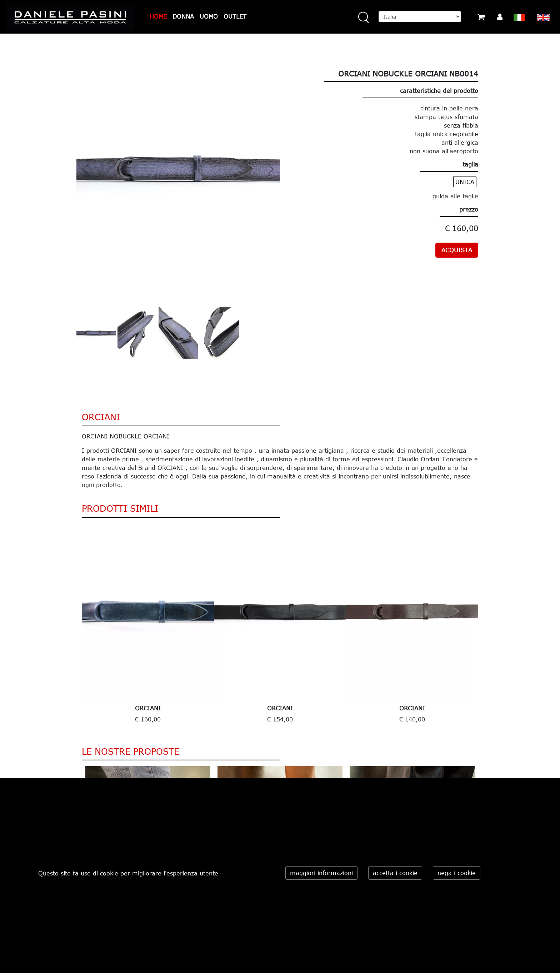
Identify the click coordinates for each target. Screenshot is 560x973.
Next (484, 626)
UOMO (209, 16)
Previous (76, 626)
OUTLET (235, 16)
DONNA (183, 16)
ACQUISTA (457, 250)
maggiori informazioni (321, 873)
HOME (158, 16)
